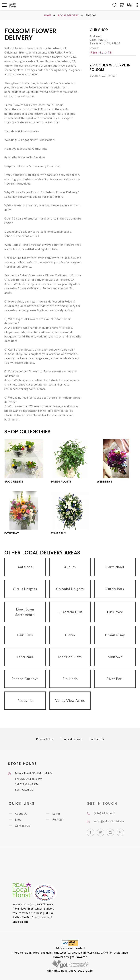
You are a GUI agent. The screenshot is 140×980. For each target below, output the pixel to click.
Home (48, 15)
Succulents (14, 482)
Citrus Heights (25, 589)
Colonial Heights (70, 589)
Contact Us (97, 739)
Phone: (94, 48)
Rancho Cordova (25, 679)
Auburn (70, 567)
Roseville (25, 701)
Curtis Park (115, 589)
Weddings (105, 482)
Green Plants (61, 482)
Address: (96, 36)
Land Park (25, 657)
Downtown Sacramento (25, 612)
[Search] (115, 5)
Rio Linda (70, 679)
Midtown (115, 657)
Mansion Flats (70, 657)
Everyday (12, 533)
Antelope (25, 567)
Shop (23, 820)
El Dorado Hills (70, 612)
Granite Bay (115, 635)
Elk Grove (115, 612)
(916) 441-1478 (101, 52)
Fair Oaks (25, 635)
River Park (115, 679)
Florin (70, 635)
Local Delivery (68, 15)
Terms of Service (72, 739)
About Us (26, 813)
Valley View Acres (70, 701)
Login (61, 813)
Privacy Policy (45, 739)
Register (63, 820)
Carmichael (115, 567)
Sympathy (58, 533)
